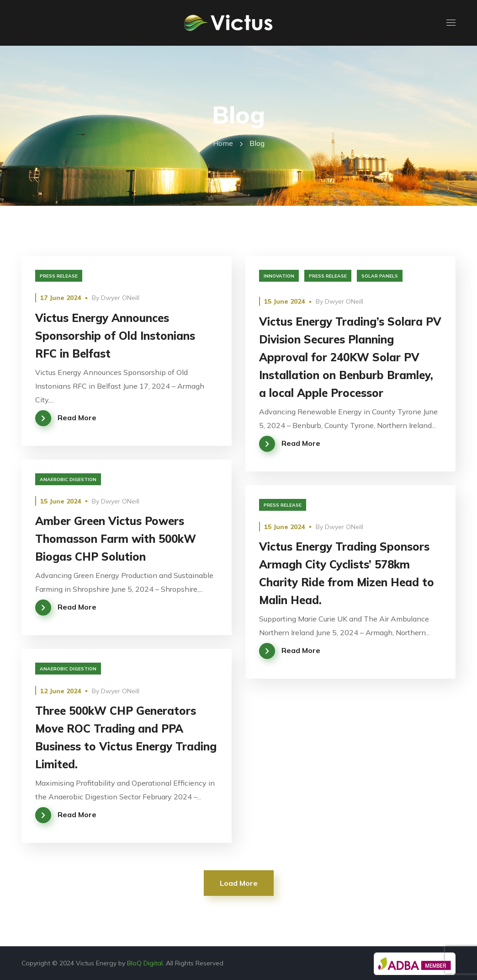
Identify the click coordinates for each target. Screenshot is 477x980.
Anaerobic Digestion (68, 479)
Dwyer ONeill (120, 298)
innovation (279, 276)
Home (223, 143)
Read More (77, 418)
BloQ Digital (145, 963)
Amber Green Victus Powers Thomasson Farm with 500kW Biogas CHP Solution (116, 539)
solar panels (380, 276)
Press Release (59, 276)
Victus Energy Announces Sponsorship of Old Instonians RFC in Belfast (115, 336)
